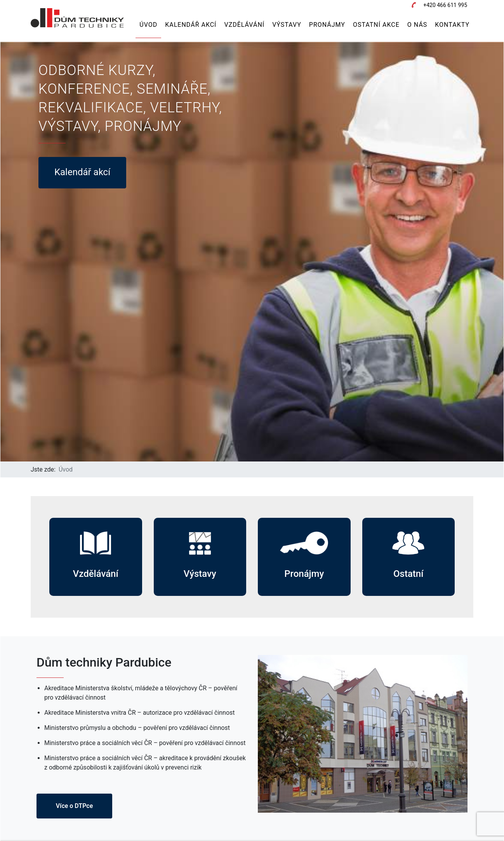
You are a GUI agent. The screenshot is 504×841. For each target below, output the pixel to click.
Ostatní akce (376, 25)
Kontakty (452, 25)
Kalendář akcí (191, 25)
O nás (417, 25)
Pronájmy (327, 25)
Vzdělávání (244, 25)
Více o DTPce (75, 806)
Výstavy (287, 25)
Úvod (148, 25)
